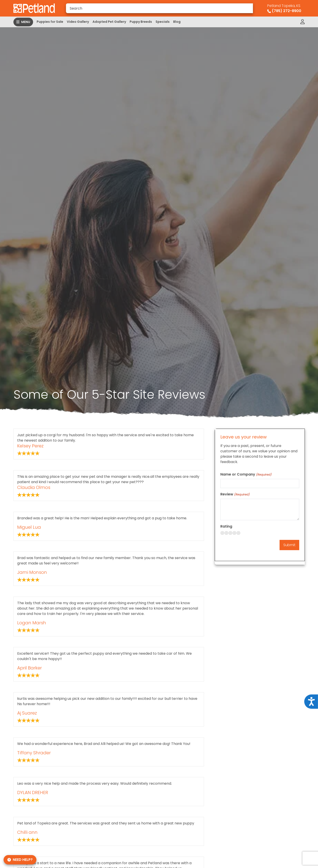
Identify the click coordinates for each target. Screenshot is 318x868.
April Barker (29, 668)
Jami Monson (32, 572)
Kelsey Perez (30, 446)
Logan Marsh (32, 623)
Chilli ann (27, 832)
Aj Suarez (27, 713)
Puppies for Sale (50, 22)
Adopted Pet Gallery (109, 22)
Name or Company (246, 474)
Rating (226, 526)
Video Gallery (78, 22)
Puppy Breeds (141, 22)
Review (235, 494)
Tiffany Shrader (34, 753)
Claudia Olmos (34, 487)
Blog (177, 22)
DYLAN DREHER (33, 793)
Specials (163, 22)
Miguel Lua (29, 527)
